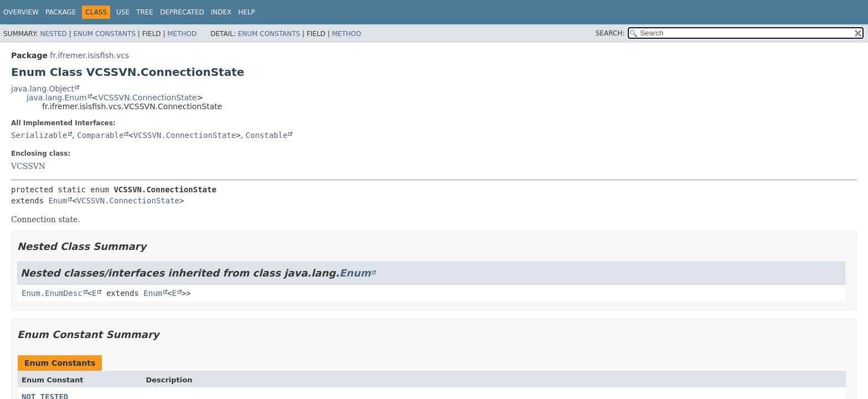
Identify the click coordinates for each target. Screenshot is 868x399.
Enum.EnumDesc (52, 293)
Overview (21, 12)
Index (221, 12)
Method (182, 34)
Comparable (100, 135)
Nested (53, 34)
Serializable (39, 135)
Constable (267, 135)
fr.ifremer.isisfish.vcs (89, 55)
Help (247, 12)
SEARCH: (610, 33)
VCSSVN (28, 166)
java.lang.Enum (57, 98)
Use (123, 12)
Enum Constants (104, 34)
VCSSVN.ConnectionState (147, 98)
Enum (58, 201)
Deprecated (182, 12)
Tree (145, 12)
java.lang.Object (43, 89)
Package (61, 12)
